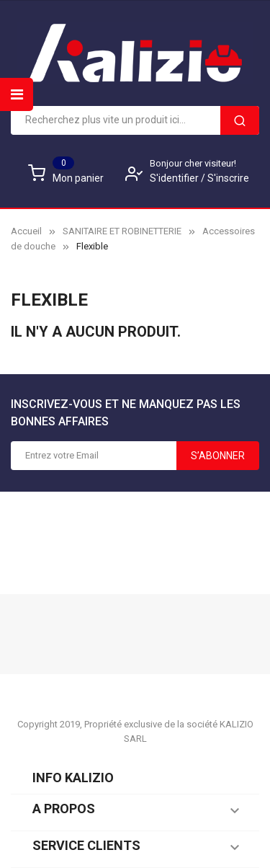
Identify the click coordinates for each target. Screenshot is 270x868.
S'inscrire (228, 178)
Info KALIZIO (73, 778)
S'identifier (175, 178)
